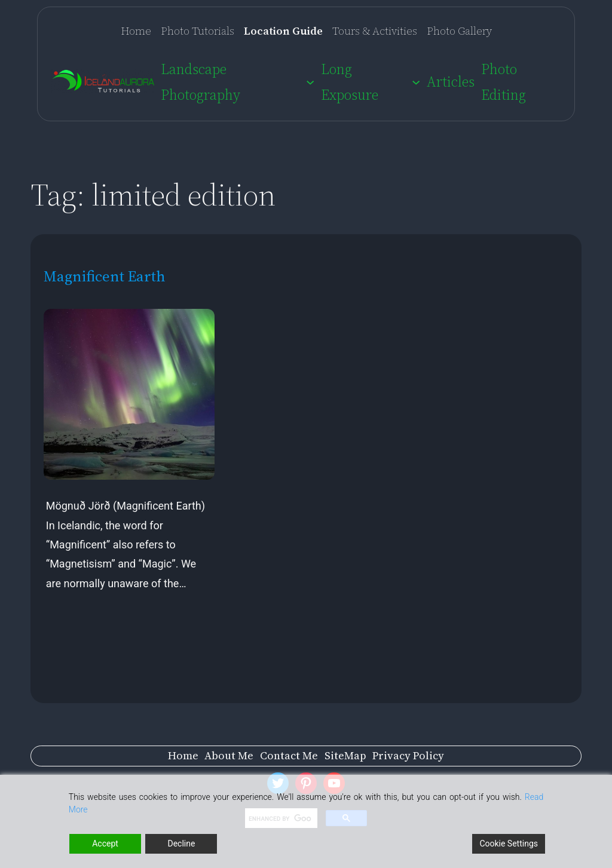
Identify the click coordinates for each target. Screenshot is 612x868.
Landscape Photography (201, 82)
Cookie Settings (509, 844)
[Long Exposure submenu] (416, 82)
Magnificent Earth (105, 276)
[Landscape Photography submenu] (310, 82)
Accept (105, 844)
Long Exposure (350, 82)
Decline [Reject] (181, 844)
